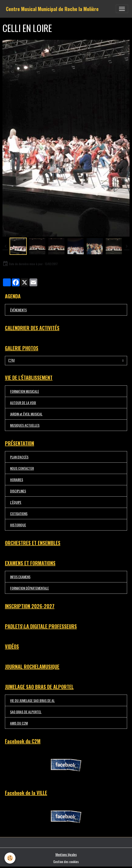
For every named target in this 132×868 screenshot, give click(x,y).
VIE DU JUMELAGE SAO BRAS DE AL (32, 700)
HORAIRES (17, 480)
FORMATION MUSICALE (25, 391)
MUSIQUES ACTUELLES (25, 425)
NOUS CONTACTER (22, 468)
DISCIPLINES (18, 491)
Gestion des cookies (66, 861)
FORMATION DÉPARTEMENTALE (29, 588)
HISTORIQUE (18, 525)
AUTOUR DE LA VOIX (23, 403)
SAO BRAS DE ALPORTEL (26, 712)
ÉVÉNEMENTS (18, 310)
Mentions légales (66, 854)
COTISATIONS (19, 513)
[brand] (52, 9)
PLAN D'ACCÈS (19, 457)
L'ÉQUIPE (16, 502)
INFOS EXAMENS (20, 577)
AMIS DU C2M (19, 723)
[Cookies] (10, 858)
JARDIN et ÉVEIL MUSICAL (26, 414)
